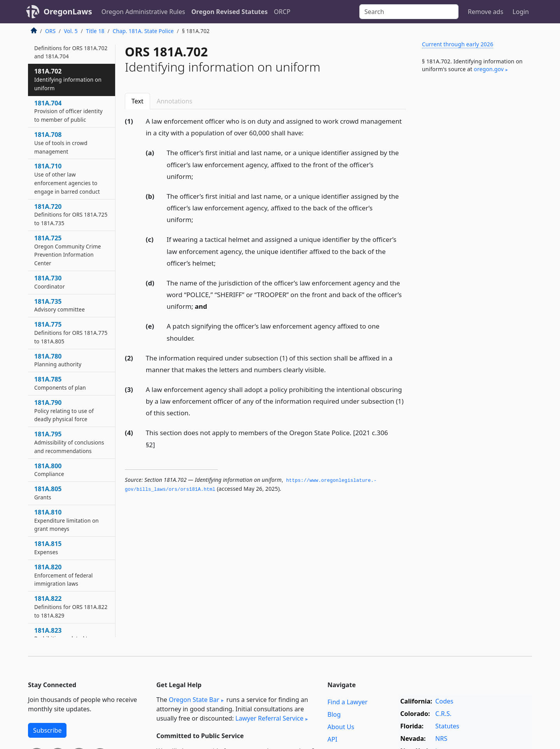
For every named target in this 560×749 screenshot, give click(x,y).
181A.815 (48, 548)
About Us (341, 727)
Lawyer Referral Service (269, 718)
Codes (444, 701)
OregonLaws (68, 11)
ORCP (282, 12)
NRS (441, 738)
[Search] (409, 12)
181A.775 (71, 332)
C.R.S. (443, 714)
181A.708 (61, 143)
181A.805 (48, 493)
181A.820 (63, 575)
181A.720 (71, 215)
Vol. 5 (71, 31)
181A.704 (68, 111)
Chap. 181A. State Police (143, 31)
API (332, 739)
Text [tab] (137, 101)
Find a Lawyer (347, 702)
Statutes (447, 726)
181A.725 (68, 250)
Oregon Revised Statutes (229, 12)
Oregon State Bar (194, 700)
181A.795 (69, 442)
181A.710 (67, 178)
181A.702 (68, 79)
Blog (334, 714)
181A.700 (71, 48)
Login (521, 12)
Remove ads (486, 12)
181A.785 (60, 383)
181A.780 (58, 360)
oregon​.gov (489, 69)
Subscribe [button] (47, 730)
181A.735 (59, 305)
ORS (50, 31)
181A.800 (49, 470)
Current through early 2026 (458, 44)
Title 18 (95, 31)
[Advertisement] (474, 208)
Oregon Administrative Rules (143, 12)
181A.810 (66, 520)
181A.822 (71, 607)
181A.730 (50, 282)
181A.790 (64, 411)
